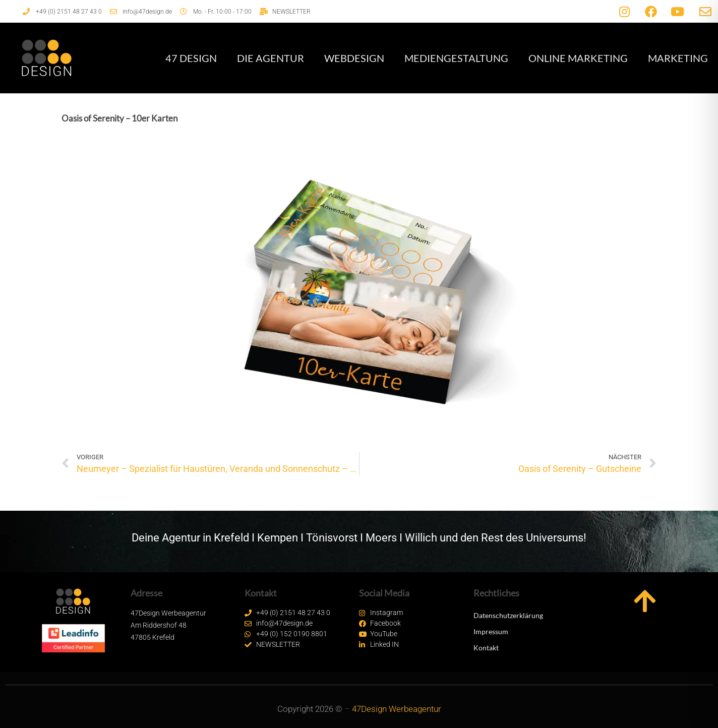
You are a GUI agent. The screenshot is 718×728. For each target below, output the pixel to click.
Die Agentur (271, 58)
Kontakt (486, 648)
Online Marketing (578, 58)
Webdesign (354, 58)
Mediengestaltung (456, 58)
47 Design (191, 58)
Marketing (678, 58)
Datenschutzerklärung (508, 615)
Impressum (491, 631)
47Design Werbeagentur (397, 709)
